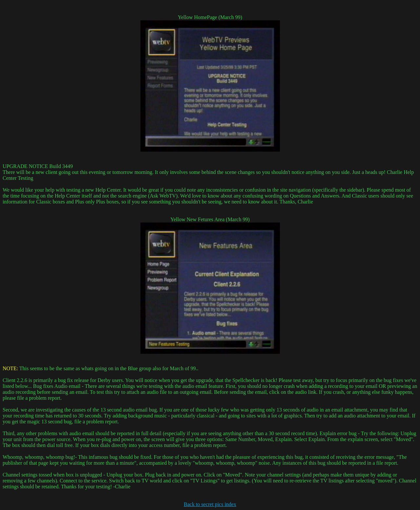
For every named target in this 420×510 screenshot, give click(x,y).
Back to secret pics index (210, 504)
